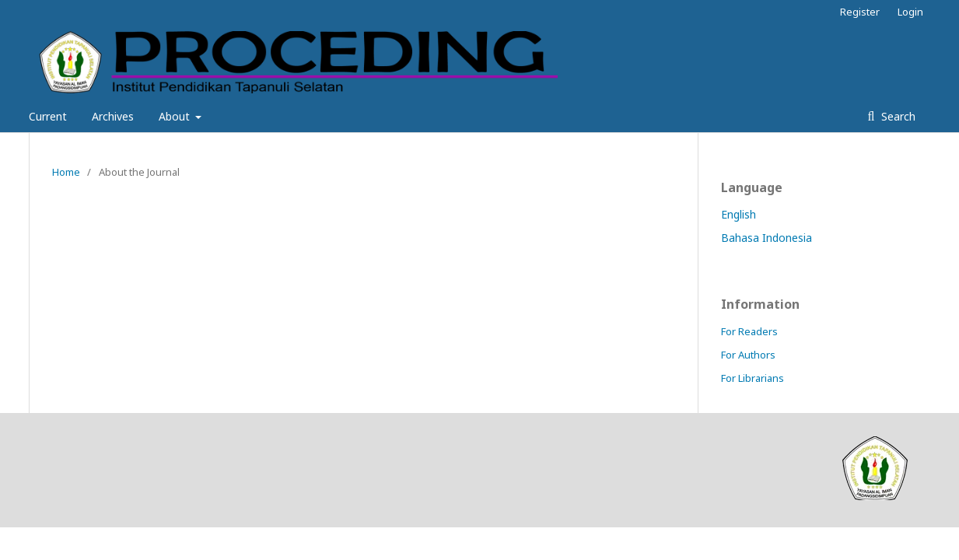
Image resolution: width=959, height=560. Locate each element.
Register (860, 12)
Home (66, 172)
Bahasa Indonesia (766, 238)
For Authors (748, 355)
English (738, 214)
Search (897, 116)
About (176, 116)
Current (48, 116)
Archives (113, 116)
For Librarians (752, 378)
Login (910, 12)
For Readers (749, 331)
